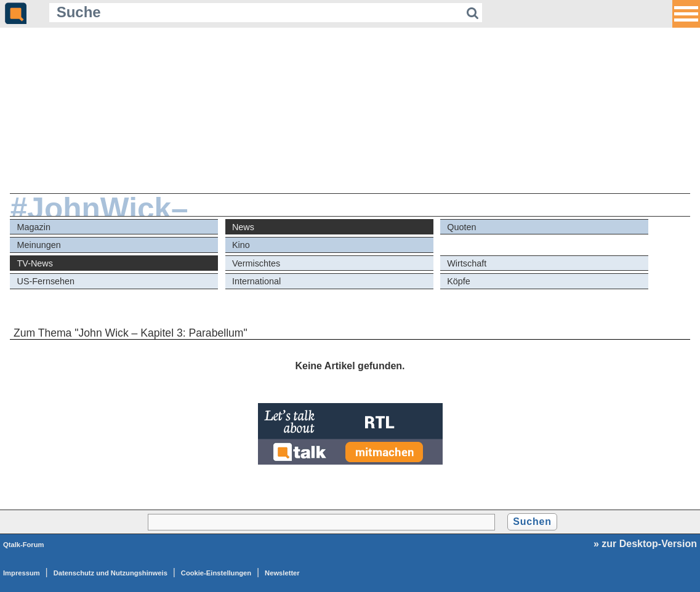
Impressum (22, 573)
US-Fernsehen (46, 281)
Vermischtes (256, 263)
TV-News (35, 263)
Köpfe (459, 281)
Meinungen (39, 245)
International (256, 281)
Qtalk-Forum (24, 545)
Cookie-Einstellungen (216, 573)
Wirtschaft (467, 263)
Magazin (34, 227)
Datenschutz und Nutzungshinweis (111, 573)
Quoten (461, 227)
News (243, 227)
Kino (241, 245)
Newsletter (282, 573)
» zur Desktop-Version (645, 544)
